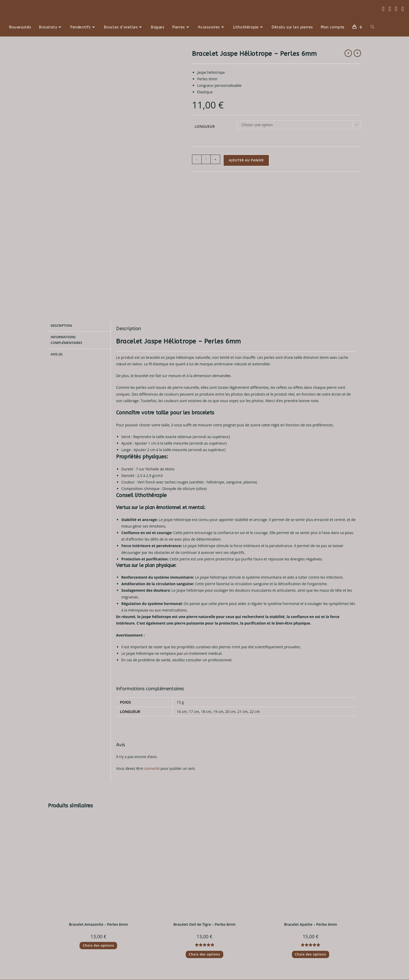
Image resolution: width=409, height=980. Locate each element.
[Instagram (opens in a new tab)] (396, 9)
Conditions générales (148, 922)
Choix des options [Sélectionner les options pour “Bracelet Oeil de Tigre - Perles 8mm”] (204, 867)
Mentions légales (145, 929)
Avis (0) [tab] (56, 265)
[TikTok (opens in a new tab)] (403, 9)
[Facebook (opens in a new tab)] (383, 9)
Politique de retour (68, 922)
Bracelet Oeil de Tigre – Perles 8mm (204, 837)
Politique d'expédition (70, 916)
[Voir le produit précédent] (348, 53)
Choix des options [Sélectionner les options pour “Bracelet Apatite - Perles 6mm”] (311, 867)
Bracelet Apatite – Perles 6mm (311, 837)
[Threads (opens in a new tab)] (390, 9)
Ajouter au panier (246, 160)
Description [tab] (61, 238)
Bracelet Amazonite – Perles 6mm (98, 837)
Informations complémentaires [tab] (66, 252)
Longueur (205, 126)
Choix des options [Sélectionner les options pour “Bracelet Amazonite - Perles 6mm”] (98, 858)
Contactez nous (222, 916)
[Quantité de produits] (206, 159)
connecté (152, 681)
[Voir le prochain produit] (357, 53)
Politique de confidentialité (153, 916)
